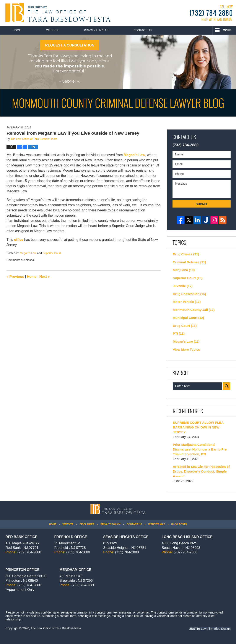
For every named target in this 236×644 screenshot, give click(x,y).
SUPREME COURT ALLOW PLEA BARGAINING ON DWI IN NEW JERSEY (198, 427)
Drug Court (185, 326)
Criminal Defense (189, 262)
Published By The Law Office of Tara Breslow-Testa (211, 13)
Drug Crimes (186, 254)
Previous (15, 277)
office (19, 240)
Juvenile (183, 286)
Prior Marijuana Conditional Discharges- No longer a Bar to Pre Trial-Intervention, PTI (200, 449)
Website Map (157, 524)
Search (227, 386)
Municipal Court (188, 318)
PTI (179, 333)
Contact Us (142, 30)
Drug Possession (189, 294)
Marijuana (184, 270)
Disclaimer (87, 524)
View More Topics (186, 349)
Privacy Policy (111, 524)
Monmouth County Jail (194, 310)
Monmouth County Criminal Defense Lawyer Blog (57, 12)
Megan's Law (28, 253)
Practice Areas (96, 30)
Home (17, 30)
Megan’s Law (134, 155)
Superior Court (52, 253)
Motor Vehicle (187, 302)
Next (45, 277)
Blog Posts (179, 524)
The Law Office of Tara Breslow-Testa (56, 628)
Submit (202, 204)
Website (53, 30)
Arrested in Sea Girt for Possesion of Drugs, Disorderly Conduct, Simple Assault (201, 471)
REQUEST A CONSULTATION (70, 45)
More (227, 30)
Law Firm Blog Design (210, 629)
